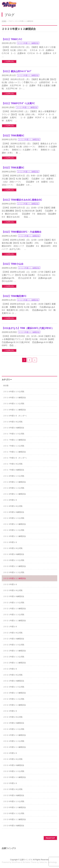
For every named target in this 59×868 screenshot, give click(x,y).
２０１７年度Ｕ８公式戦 (13, 464)
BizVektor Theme (30, 862)
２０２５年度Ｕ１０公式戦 (14, 771)
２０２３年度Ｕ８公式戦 (13, 717)
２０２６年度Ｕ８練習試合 (14, 826)
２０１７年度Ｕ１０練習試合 (15, 440)
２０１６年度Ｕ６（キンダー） (15, 416)
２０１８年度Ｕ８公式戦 (13, 506)
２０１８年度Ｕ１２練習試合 (15, 494)
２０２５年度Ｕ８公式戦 (13, 789)
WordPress (16, 862)
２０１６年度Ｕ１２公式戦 (14, 404)
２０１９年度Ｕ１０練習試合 (15, 524)
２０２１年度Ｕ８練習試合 (14, 639)
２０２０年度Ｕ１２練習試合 (28, 43)
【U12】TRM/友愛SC (13, 168)
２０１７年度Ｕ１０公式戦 (14, 434)
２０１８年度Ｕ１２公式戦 (14, 488)
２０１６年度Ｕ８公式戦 (13, 422)
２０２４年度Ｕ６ (10, 753)
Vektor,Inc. (43, 862)
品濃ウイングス (26, 860)
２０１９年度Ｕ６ (10, 542)
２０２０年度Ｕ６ (10, 584)
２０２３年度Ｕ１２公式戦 (14, 699)
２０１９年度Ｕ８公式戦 (13, 548)
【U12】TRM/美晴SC (13, 136)
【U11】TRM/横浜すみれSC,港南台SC (22, 200)
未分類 (6, 386)
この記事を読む (9, 61)
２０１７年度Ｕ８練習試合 (14, 470)
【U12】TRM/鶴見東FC (14, 296)
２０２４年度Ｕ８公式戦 (13, 759)
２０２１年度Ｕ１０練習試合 (15, 609)
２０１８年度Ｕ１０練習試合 (15, 482)
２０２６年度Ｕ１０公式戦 (14, 801)
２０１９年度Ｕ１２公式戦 (14, 530)
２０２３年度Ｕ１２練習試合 (15, 705)
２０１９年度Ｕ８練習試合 (14, 554)
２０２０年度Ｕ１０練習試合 (15, 566)
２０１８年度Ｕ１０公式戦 (14, 476)
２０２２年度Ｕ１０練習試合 (15, 651)
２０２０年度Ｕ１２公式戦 (14, 572)
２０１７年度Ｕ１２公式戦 (14, 446)
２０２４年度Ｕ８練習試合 (14, 765)
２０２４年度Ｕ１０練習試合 (15, 735)
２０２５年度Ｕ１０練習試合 (15, 777)
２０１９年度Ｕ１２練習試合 (15, 536)
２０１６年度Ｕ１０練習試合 (15, 398)
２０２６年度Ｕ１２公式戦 (14, 813)
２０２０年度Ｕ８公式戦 (13, 590)
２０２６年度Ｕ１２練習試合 (15, 819)
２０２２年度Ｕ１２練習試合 (15, 663)
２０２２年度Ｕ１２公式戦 (14, 657)
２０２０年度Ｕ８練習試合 (14, 596)
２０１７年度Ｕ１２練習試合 (15, 452)
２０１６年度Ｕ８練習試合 (14, 428)
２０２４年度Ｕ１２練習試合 (15, 747)
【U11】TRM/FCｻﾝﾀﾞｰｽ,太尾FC (18, 103)
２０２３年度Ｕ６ (10, 711)
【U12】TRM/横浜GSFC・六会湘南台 (22, 232)
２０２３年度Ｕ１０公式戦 (14, 687)
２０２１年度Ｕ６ (10, 627)
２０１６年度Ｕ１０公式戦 (14, 392)
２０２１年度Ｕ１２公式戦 (14, 615)
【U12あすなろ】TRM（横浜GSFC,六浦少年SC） (28, 328)
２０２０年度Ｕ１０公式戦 (14, 560)
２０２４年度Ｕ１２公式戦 (14, 741)
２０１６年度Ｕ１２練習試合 (15, 410)
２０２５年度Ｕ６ (10, 783)
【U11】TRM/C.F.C (12, 39)
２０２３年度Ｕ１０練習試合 (15, 693)
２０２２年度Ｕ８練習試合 (14, 681)
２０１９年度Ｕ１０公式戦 (14, 518)
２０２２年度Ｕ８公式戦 (13, 675)
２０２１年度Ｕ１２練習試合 (15, 621)
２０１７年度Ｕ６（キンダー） (15, 458)
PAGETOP (50, 838)
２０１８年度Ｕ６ (10, 500)
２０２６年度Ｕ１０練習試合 (15, 807)
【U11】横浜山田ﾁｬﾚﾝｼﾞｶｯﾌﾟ (17, 71)
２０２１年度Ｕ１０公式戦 (14, 603)
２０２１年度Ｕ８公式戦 (13, 633)
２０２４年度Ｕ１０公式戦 (14, 729)
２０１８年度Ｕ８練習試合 (14, 512)
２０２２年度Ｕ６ (10, 669)
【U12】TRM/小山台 (12, 264)
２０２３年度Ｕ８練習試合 (14, 723)
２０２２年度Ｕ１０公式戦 (14, 645)
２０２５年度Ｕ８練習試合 (14, 795)
